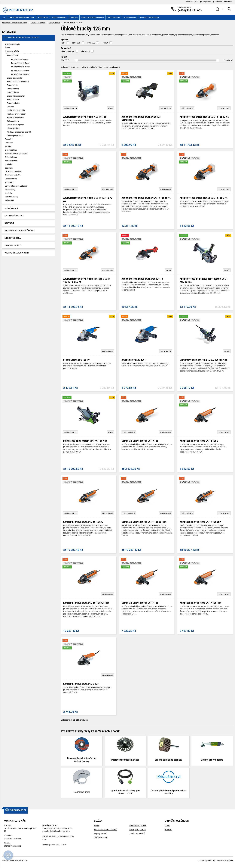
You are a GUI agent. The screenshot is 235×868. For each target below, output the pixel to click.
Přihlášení (217, 2)
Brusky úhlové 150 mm (20, 71)
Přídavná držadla (14, 128)
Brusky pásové (13, 92)
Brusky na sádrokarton (16, 96)
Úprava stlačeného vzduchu (16, 186)
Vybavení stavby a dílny (149, 17)
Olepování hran (11, 150)
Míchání (8, 146)
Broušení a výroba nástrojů (105, 830)
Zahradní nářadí (11, 161)
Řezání (7, 48)
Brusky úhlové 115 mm (20, 63)
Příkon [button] (64, 57)
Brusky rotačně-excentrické (18, 82)
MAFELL (91, 43)
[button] (220, 9)
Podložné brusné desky (16, 114)
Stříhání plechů (11, 157)
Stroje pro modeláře (13, 175)
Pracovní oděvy (130, 17)
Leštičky (10, 107)
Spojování (9, 168)
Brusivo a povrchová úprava (93, 17)
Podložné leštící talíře (16, 118)
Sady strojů (9, 200)
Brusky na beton (13, 103)
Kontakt (228, 2)
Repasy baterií (100, 833)
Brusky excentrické (15, 78)
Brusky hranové (13, 100)
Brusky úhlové (54, 23)
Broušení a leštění (38, 23)
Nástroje (74, 17)
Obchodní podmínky (206, 860)
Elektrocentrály (11, 179)
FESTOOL (76, 43)
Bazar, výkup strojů (137, 830)
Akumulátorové (68, 51)
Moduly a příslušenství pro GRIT (20, 132)
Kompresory (10, 182)
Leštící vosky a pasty (15, 125)
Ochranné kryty (13, 121)
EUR (196, 2)
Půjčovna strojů (101, 837)
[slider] (76, 60)
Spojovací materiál (60, 17)
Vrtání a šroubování (13, 44)
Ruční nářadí (43, 17)
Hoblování (9, 143)
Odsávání (9, 164)
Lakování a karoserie (13, 172)
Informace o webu (225, 860)
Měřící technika (114, 17)
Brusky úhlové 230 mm (20, 74)
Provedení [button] (66, 48)
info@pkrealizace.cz (12, 846)
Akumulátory (10, 190)
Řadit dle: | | (105, 67)
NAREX (105, 43)
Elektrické (85, 51)
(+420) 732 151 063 (12, 838)
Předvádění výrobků (138, 825)
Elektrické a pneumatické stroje (22, 17)
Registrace (205, 2)
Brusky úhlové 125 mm (20, 67)
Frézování (9, 139)
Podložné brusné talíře (16, 110)
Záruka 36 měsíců (137, 833)
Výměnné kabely (11, 197)
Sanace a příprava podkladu (16, 154)
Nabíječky (9, 193)
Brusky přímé (12, 85)
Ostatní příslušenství (15, 136)
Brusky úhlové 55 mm (20, 60)
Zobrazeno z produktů (74, 67)
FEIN (63, 43)
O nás (167, 825)
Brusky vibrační (13, 89)
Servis (97, 825)
